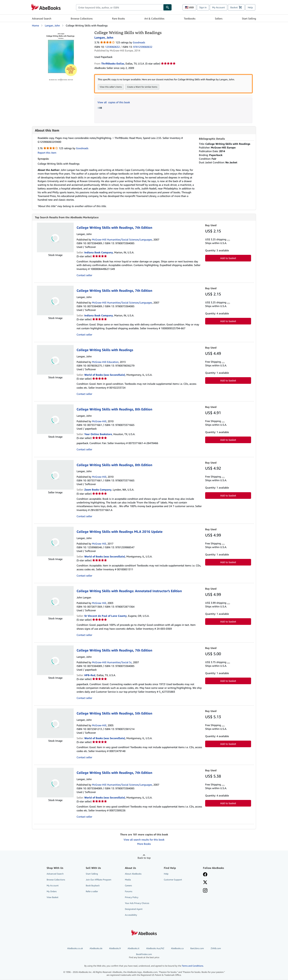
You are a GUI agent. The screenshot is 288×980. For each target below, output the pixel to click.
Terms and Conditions (192, 966)
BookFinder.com (144, 956)
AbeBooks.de (96, 949)
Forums (129, 892)
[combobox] (120, 7)
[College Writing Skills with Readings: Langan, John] (60, 32)
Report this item (47, 153)
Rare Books (118, 18)
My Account (218, 7)
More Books (144, 844)
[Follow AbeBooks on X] (205, 883)
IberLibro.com (197, 949)
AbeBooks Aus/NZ (155, 949)
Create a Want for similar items (142, 87)
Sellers (219, 18)
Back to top (144, 858)
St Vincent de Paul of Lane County (106, 616)
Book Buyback (93, 886)
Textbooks (190, 18)
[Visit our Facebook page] (205, 875)
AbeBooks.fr (115, 949)
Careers (128, 886)
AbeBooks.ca (177, 949)
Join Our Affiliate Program (99, 880)
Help (250, 7)
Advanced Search (42, 18)
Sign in (203, 7)
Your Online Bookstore (98, 434)
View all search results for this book (144, 840)
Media (128, 880)
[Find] (168, 7)
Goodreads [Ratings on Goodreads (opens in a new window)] (139, 42)
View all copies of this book (114, 102)
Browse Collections (82, 18)
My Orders (52, 892)
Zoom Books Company (98, 490)
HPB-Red (90, 675)
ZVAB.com (216, 949)
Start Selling (249, 18)
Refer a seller (92, 892)
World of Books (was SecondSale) (105, 375)
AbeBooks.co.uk (75, 949)
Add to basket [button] (228, 258)
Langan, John (52, 25)
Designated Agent (134, 909)
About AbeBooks (133, 874)
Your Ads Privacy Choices (137, 903)
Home (35, 25)
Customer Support (173, 880)
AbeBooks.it (134, 949)
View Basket (53, 898)
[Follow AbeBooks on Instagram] (205, 891)
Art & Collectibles (154, 18)
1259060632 (112, 47)
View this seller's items (111, 87)
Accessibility (131, 915)
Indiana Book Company (99, 253)
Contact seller (84, 275)
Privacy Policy (132, 898)
